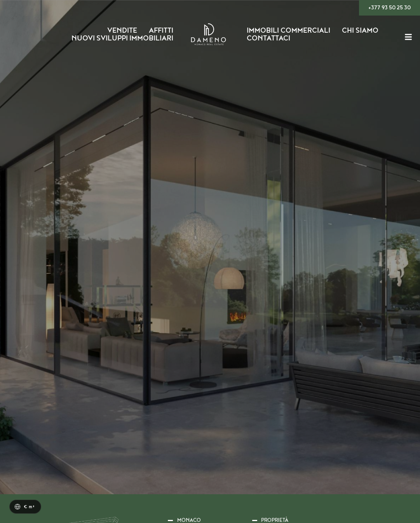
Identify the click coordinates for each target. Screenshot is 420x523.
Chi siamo (360, 31)
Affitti (161, 31)
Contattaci (268, 38)
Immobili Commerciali (288, 31)
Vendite (122, 31)
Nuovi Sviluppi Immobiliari (122, 38)
